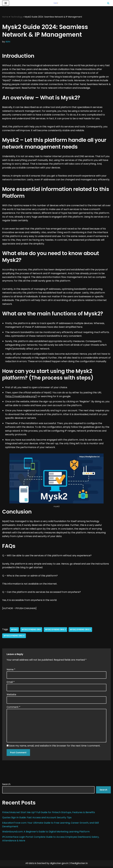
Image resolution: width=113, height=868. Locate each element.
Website (11, 696)
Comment (13, 708)
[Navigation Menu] (6, 3)
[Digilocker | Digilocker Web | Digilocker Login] (56, 3)
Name (11, 671)
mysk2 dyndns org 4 (14, 637)
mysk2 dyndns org (31, 631)
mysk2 (14, 631)
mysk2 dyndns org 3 (80, 631)
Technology (17, 17)
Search (6, 786)
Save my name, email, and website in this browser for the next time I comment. (55, 747)
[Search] (108, 3)
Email (11, 683)
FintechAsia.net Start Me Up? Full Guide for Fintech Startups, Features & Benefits (49, 814)
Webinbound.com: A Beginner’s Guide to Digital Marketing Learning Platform (46, 833)
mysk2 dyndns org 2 (55, 631)
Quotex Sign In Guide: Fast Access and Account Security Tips (37, 819)
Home (5, 17)
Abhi (8, 42)
